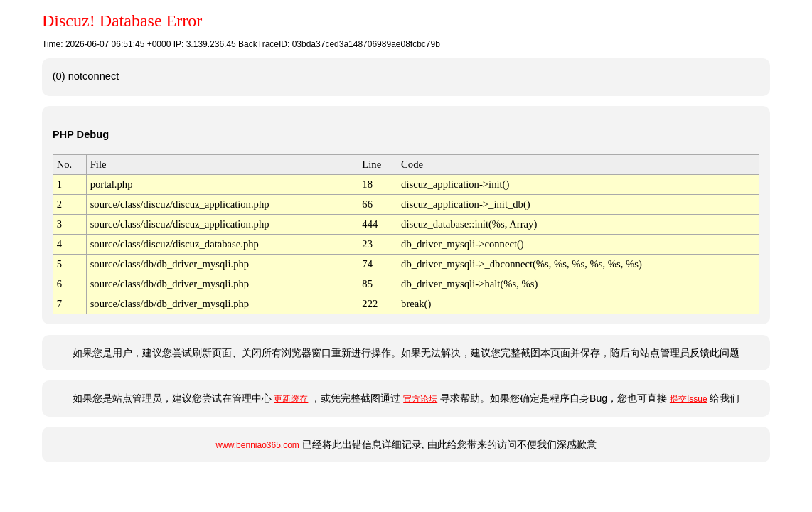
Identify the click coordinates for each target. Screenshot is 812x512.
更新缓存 (291, 399)
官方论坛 (420, 399)
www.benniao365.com (257, 445)
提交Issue (689, 399)
